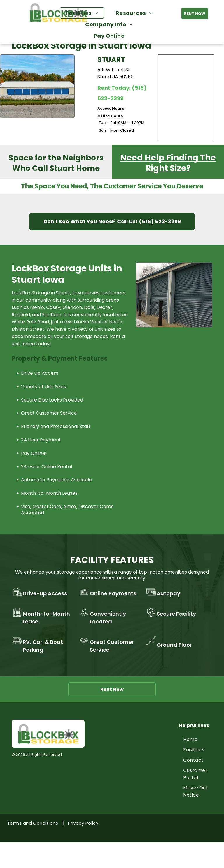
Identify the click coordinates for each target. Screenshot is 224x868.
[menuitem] (85, 13)
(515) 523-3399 (160, 221)
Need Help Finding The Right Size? (168, 163)
